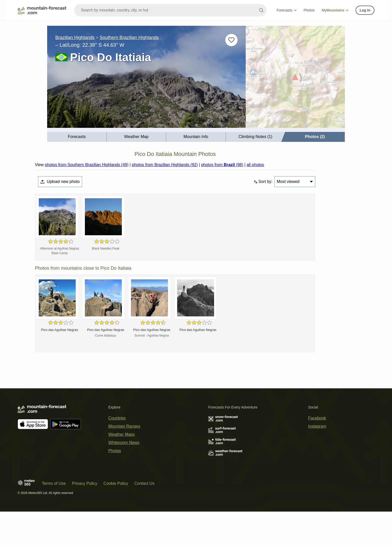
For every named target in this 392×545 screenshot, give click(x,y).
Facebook (317, 418)
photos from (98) (222, 165)
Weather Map (136, 137)
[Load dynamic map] (295, 79)
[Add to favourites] (231, 40)
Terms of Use (54, 483)
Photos (309, 10)
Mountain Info (196, 137)
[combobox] (170, 10)
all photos (255, 165)
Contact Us (144, 483)
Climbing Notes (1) (255, 137)
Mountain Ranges (124, 426)
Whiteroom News (124, 443)
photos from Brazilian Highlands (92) (165, 165)
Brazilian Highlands (75, 38)
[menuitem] (77, 137)
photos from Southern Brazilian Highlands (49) (87, 165)
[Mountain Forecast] (42, 10)
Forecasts (286, 10)
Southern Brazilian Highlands (129, 38)
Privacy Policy (85, 483)
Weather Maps (122, 434)
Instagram (317, 426)
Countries (117, 418)
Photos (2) (315, 137)
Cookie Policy (116, 483)
